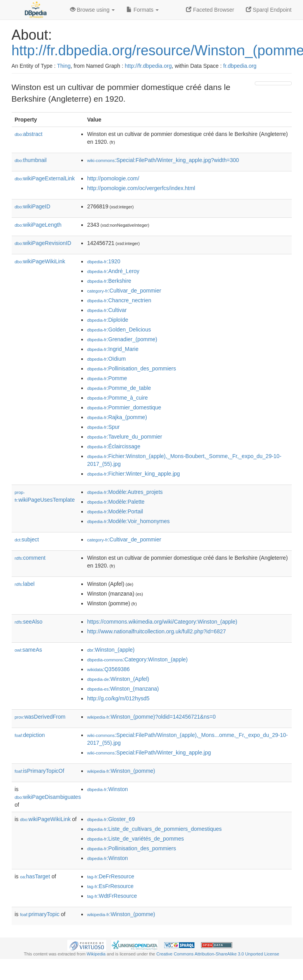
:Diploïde (108, 320)
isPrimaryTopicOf (40, 771)
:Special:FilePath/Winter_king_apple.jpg (149, 753)
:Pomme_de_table (119, 388)
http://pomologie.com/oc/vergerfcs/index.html (141, 188)
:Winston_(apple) (111, 650)
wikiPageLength (38, 225)
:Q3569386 (109, 669)
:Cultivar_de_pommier (124, 291)
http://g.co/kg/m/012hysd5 (118, 698)
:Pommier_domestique (124, 407)
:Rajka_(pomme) (117, 417)
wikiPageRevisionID (43, 243)
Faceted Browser (210, 10)
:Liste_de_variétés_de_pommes (136, 839)
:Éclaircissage (114, 446)
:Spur (103, 427)
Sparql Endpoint (269, 10)
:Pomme (107, 378)
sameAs (28, 650)
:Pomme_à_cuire (117, 398)
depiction (30, 735)
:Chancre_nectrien (119, 300)
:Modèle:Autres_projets (125, 492)
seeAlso (29, 622)
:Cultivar (107, 310)
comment (30, 558)
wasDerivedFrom (40, 717)
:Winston (108, 789)
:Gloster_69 (111, 819)
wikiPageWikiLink (40, 261)
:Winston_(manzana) (123, 689)
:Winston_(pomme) (121, 771)
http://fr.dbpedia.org (148, 66)
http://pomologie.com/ (113, 178)
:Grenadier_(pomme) (122, 339)
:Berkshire (109, 281)
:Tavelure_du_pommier (125, 437)
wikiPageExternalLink (45, 178)
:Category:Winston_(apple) (137, 659)
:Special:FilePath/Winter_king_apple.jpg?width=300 (163, 160)
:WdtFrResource (112, 896)
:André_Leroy (113, 271)
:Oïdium (106, 359)
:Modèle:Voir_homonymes (128, 521)
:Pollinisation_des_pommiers (132, 368)
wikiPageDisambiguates (48, 797)
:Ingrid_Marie (113, 349)
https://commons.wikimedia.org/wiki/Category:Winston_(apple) (162, 622)
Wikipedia (96, 954)
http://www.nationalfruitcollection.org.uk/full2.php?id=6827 (157, 631)
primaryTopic (40, 914)
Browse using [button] (93, 10)
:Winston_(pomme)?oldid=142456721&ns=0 (151, 717)
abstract (29, 134)
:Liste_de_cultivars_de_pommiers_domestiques (154, 829)
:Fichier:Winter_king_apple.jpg (134, 474)
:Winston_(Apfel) (118, 679)
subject (27, 539)
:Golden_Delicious (119, 330)
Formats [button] (143, 10)
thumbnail (31, 160)
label (25, 584)
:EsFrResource (110, 886)
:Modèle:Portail (115, 511)
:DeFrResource (111, 876)
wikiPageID (33, 206)
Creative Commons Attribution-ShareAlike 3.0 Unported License (218, 954)
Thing (64, 66)
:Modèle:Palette (116, 502)
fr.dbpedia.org (240, 66)
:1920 (104, 261)
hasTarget (35, 876)
